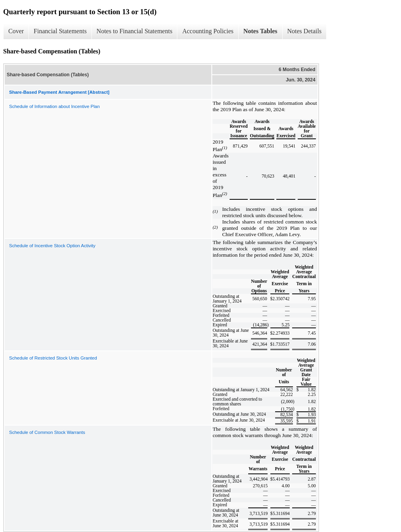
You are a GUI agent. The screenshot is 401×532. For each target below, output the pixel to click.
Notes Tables (260, 31)
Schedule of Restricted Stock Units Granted (53, 358)
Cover (16, 31)
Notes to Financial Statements (135, 31)
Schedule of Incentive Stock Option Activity (52, 246)
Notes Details (305, 31)
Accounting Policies (208, 31)
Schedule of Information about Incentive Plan (54, 106)
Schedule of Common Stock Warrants (47, 432)
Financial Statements (60, 31)
